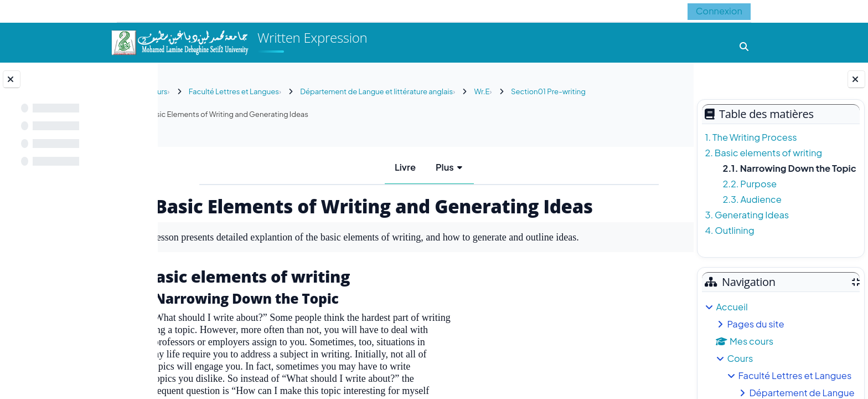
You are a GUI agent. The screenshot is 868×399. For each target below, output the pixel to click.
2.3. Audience (752, 199)
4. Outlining (729, 230)
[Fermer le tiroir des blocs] (856, 79)
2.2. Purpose (750, 184)
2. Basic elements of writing (763, 153)
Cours (740, 358)
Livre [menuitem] (402, 167)
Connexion (719, 11)
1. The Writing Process (751, 137)
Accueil (732, 307)
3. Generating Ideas (747, 215)
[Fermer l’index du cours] (12, 79)
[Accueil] (179, 41)
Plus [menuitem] (441, 167)
